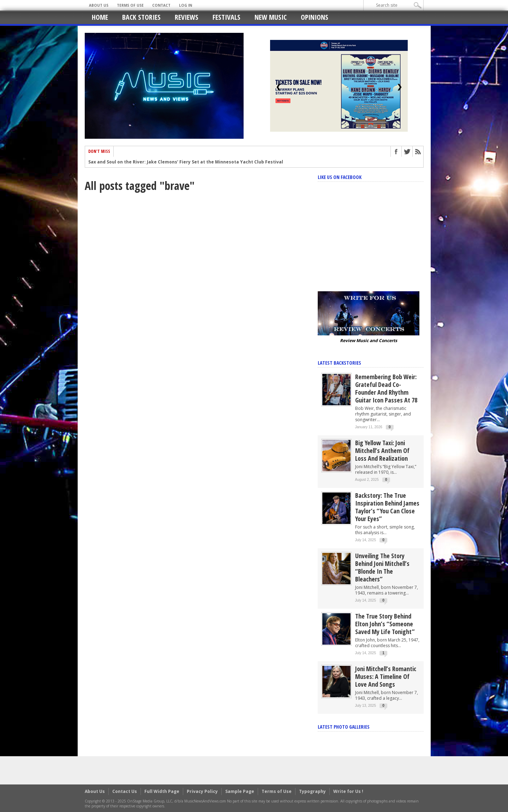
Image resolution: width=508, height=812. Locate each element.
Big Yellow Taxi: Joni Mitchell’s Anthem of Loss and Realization (382, 450)
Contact (161, 5)
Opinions (315, 17)
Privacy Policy (202, 791)
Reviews (187, 17)
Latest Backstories (339, 363)
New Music (271, 17)
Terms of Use (130, 5)
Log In (186, 5)
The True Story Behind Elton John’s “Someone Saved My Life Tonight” (385, 624)
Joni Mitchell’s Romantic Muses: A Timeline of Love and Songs (386, 676)
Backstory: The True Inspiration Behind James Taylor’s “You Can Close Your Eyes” (387, 507)
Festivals (226, 17)
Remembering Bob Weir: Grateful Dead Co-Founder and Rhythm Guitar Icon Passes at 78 (386, 388)
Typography (312, 791)
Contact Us (125, 791)
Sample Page (240, 791)
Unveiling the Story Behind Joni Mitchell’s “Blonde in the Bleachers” (382, 567)
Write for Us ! (348, 791)
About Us (99, 5)
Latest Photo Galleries (344, 727)
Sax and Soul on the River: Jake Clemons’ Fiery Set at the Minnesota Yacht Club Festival (186, 162)
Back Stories (141, 17)
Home (100, 17)
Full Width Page (162, 791)
